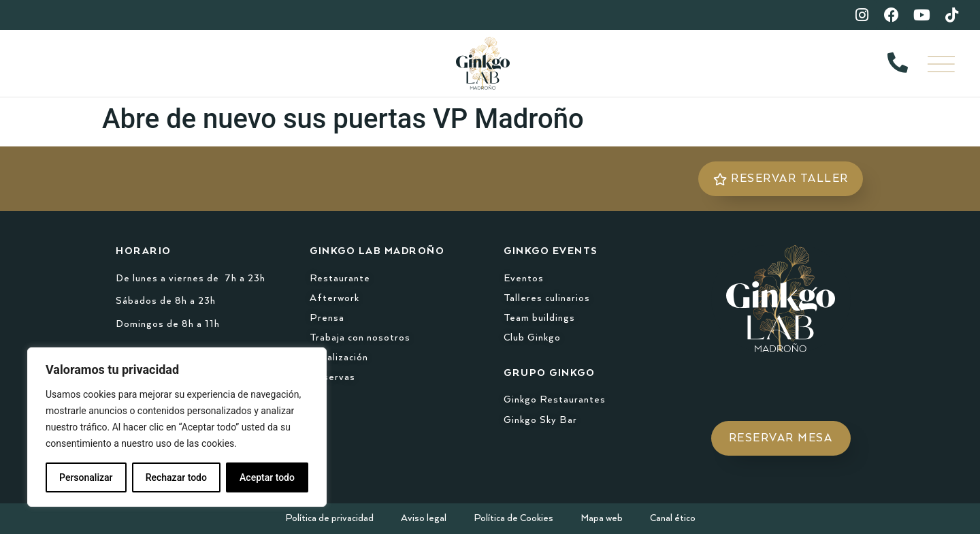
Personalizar (86, 477)
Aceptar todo (267, 477)
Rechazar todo (176, 477)
